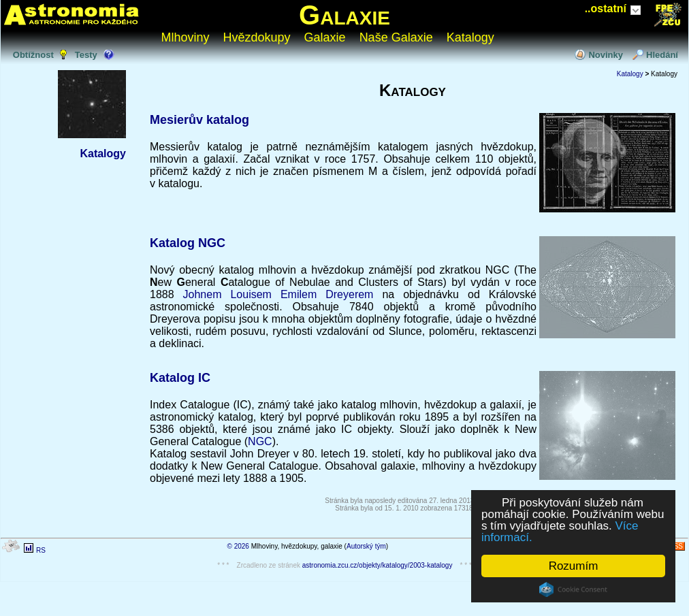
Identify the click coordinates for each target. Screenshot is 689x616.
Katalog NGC (188, 243)
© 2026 (238, 546)
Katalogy (470, 37)
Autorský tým (366, 546)
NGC (260, 441)
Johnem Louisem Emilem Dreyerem (278, 294)
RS (41, 550)
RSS (676, 546)
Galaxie (344, 15)
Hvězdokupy (257, 37)
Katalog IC (180, 378)
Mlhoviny (186, 37)
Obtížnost (33, 55)
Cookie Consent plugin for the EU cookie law (573, 589)
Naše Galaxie (396, 37)
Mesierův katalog (199, 120)
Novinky (606, 55)
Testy (86, 55)
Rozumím (574, 566)
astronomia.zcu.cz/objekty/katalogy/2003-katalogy (378, 565)
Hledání (662, 55)
